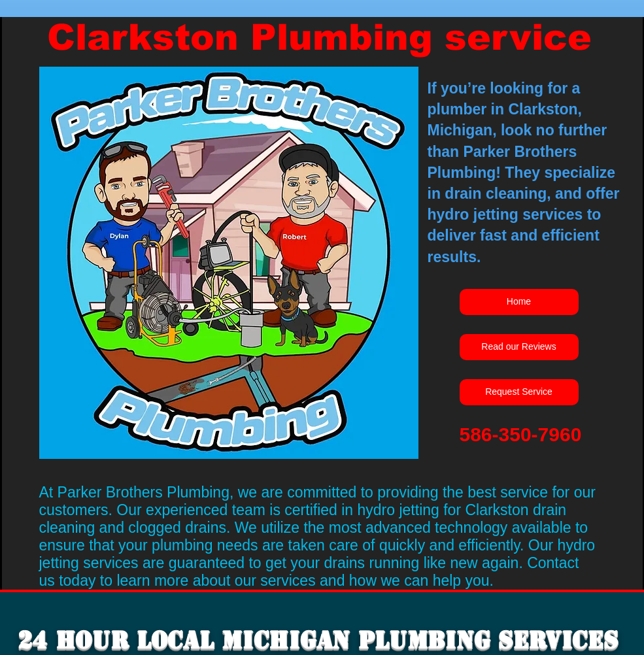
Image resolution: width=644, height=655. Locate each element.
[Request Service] (519, 392)
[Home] (519, 302)
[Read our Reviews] (519, 347)
